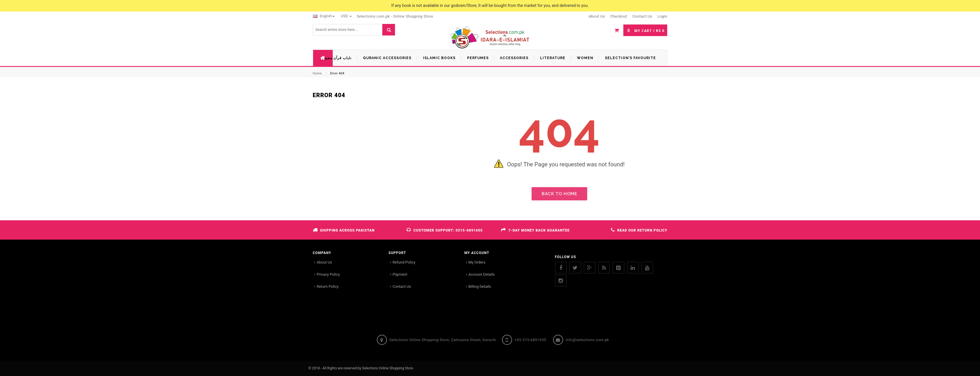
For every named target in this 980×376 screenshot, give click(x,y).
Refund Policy (404, 262)
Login (662, 16)
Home (317, 73)
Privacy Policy (328, 274)
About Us (325, 262)
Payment (400, 274)
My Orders (477, 262)
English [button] (324, 16)
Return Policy (328, 286)
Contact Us (402, 286)
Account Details (482, 274)
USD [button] (346, 16)
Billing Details (480, 286)
